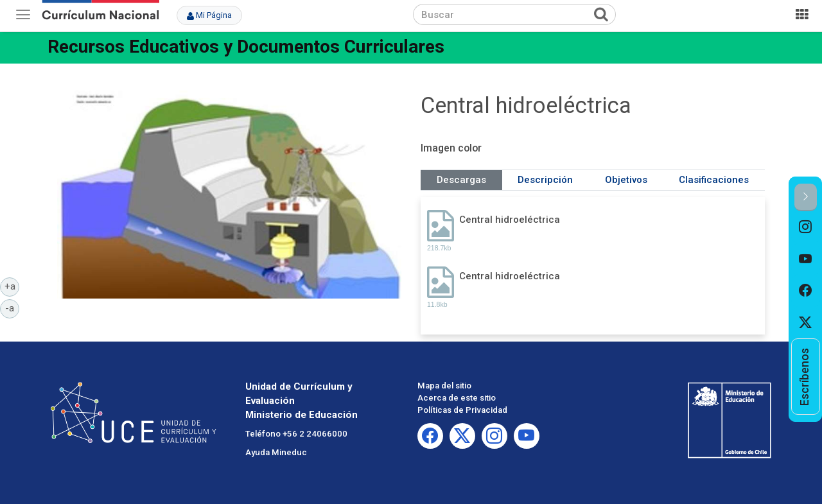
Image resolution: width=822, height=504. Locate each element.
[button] (806, 197)
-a (12, 308)
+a (12, 286)
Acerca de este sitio (457, 398)
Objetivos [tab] (626, 180)
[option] (806, 227)
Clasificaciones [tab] (714, 180)
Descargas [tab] (461, 180)
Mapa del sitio (444, 386)
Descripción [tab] (545, 180)
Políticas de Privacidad (462, 410)
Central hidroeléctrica (510, 220)
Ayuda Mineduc (276, 452)
